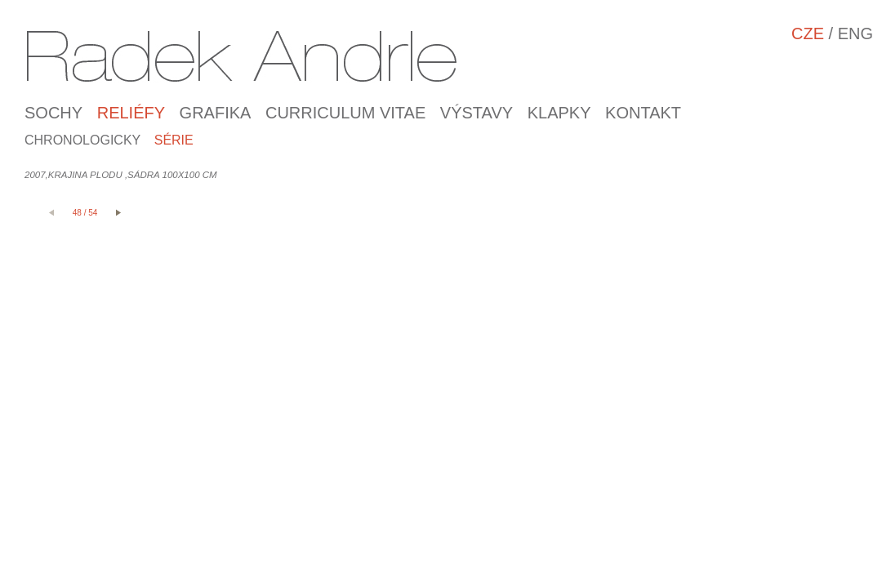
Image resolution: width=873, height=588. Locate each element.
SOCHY (53, 113)
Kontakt (643, 113)
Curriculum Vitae (345, 113)
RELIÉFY (131, 113)
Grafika (216, 113)
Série (174, 140)
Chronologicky (82, 140)
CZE (808, 33)
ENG (855, 33)
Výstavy (477, 113)
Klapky (559, 113)
